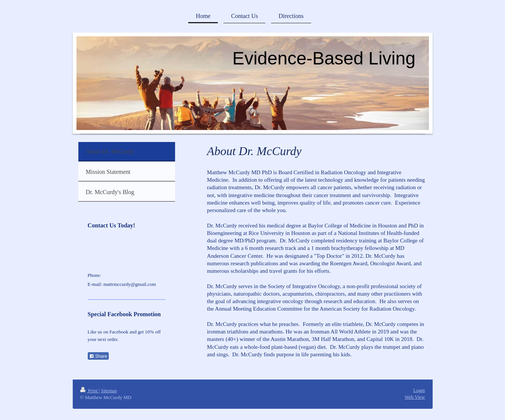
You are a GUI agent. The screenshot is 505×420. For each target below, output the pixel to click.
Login (419, 390)
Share (98, 356)
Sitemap (109, 391)
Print (90, 391)
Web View (415, 397)
